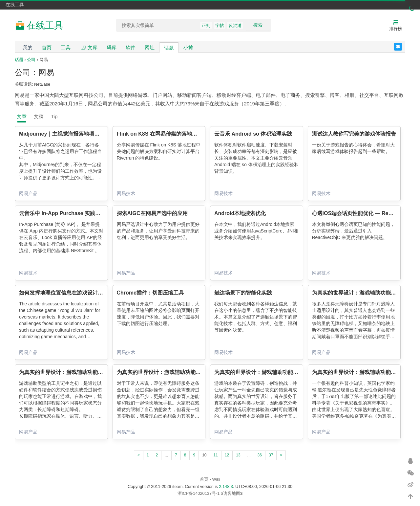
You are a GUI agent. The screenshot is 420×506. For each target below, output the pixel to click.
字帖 (220, 25)
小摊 (188, 47)
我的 (28, 47)
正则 (206, 25)
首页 (47, 47)
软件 (131, 47)
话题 (169, 48)
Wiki (216, 479)
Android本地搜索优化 (240, 213)
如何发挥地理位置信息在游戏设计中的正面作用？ (77, 293)
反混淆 (235, 25)
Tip (54, 116)
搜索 (258, 25)
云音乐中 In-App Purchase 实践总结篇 (65, 213)
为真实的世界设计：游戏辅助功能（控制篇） (267, 372)
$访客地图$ (232, 493)
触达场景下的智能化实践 (243, 293)
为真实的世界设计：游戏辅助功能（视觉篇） (365, 372)
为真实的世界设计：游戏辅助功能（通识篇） (365, 293)
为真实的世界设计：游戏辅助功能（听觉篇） (169, 372)
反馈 (402, 47)
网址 (150, 47)
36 (260, 455)
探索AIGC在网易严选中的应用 (152, 213)
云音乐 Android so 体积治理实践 (253, 134)
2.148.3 (226, 486)
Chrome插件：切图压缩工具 (150, 293)
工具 (66, 47)
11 (216, 455)
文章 (22, 116)
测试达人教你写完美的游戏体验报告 (354, 134)
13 (238, 455)
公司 (31, 60)
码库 (112, 47)
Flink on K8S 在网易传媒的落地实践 (160, 134)
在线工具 (15, 5)
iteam (177, 486)
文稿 (39, 116)
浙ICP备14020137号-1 (199, 493)
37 (271, 455)
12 (227, 455)
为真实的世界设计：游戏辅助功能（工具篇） (72, 372)
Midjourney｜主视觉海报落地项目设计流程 (70, 134)
